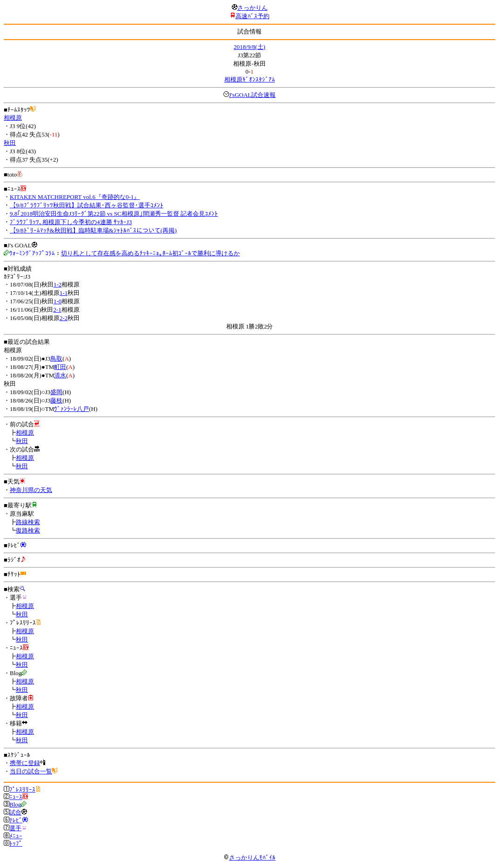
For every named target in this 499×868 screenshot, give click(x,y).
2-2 (64, 318)
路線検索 (28, 522)
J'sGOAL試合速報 (253, 95)
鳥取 (56, 359)
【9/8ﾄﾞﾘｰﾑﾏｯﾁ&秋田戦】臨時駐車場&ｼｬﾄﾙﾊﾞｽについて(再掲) (93, 230)
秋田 (10, 143)
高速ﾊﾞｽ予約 (253, 16)
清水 (60, 375)
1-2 (57, 284)
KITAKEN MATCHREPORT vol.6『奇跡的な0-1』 (75, 197)
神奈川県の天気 (31, 490)
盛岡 (56, 392)
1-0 (57, 301)
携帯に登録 (25, 763)
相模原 (13, 118)
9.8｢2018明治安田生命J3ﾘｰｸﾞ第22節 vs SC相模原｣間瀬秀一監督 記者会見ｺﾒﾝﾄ (114, 214)
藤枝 (56, 400)
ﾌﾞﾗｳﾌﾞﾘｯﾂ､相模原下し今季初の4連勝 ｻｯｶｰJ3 (71, 222)
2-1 (57, 310)
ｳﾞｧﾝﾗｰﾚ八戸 (71, 409)
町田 (60, 367)
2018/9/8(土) (249, 47)
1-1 (64, 293)
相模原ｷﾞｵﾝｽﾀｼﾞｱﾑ (250, 79)
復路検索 (28, 530)
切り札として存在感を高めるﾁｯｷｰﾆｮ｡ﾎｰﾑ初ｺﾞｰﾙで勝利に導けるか (150, 253)
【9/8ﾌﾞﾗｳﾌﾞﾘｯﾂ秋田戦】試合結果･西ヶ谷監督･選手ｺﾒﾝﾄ (87, 205)
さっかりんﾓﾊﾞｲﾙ (249, 858)
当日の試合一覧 (31, 771)
